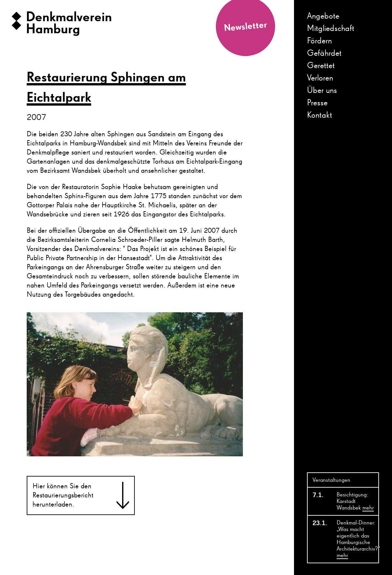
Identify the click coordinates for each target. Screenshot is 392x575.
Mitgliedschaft (331, 29)
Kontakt (320, 115)
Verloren (320, 78)
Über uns (322, 91)
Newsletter (245, 27)
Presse (317, 103)
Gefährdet (324, 53)
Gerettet (321, 66)
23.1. (320, 523)
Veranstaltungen (331, 480)
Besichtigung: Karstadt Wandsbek (355, 502)
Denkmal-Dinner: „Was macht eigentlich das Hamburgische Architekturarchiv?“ (357, 539)
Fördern (319, 41)
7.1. (318, 495)
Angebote (323, 16)
